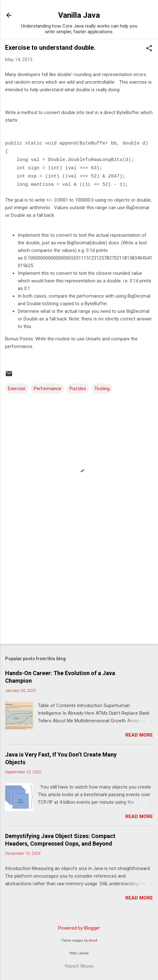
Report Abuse (79, 966)
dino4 (93, 941)
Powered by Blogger (79, 928)
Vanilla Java (79, 15)
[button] (149, 49)
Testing (102, 389)
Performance (48, 389)
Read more (139, 735)
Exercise (17, 389)
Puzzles (78, 389)
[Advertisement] (79, 590)
